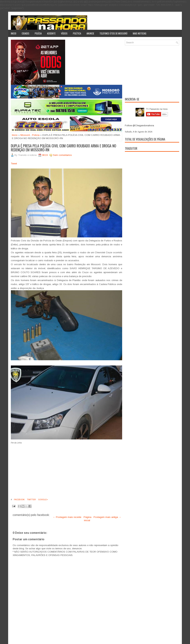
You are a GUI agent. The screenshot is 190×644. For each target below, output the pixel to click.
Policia (36, 135)
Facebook (19, 500)
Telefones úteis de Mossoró (113, 33)
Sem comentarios (62, 155)
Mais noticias (140, 33)
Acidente (51, 33)
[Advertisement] (41, 470)
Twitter (31, 500)
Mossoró (25, 135)
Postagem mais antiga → (107, 517)
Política (77, 33)
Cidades (26, 33)
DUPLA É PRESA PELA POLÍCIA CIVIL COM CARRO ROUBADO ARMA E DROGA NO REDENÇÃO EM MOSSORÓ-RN (64, 148)
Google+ (43, 500)
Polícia (38, 33)
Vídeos (64, 33)
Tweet (14, 164)
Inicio (14, 33)
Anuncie (90, 33)
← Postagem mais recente (67, 517)
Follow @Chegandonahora (139, 125)
